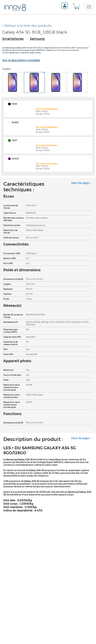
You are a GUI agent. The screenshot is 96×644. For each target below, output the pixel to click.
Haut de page (81, 183)
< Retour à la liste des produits (27, 26)
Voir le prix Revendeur (47, 109)
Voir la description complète (21, 60)
